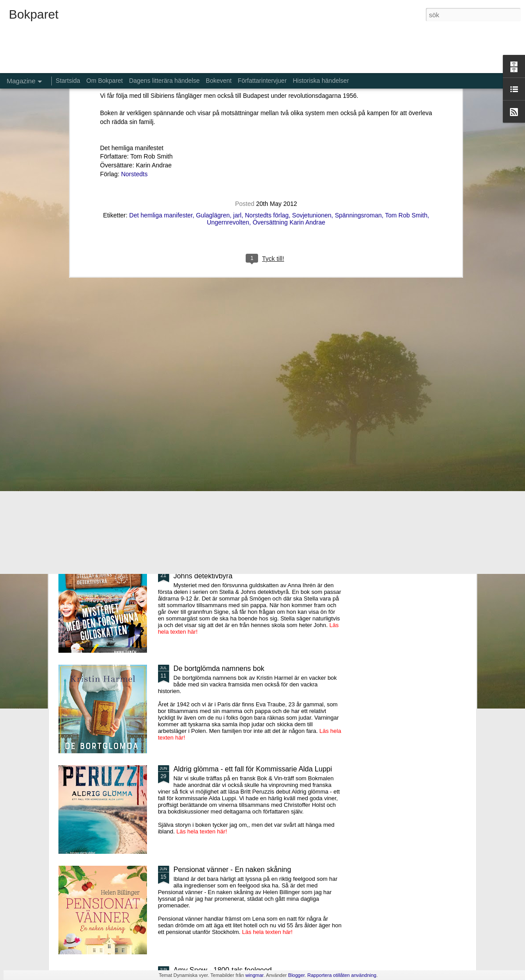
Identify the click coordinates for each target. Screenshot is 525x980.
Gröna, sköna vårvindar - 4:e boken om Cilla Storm (212, 401)
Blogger (296, 975)
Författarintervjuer (262, 81)
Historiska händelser (321, 81)
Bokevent (219, 81)
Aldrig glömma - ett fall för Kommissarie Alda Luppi (253, 769)
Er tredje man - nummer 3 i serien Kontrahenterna (312, 401)
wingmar (254, 975)
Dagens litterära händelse (164, 81)
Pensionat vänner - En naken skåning (232, 870)
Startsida (68, 81)
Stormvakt (404, 393)
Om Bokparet (104, 81)
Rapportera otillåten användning (342, 975)
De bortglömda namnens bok (219, 668)
